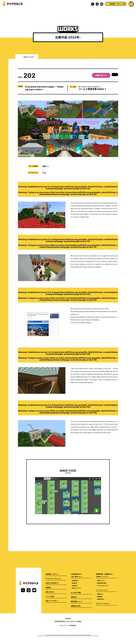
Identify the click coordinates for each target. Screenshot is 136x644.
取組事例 (100, 597)
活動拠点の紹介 (76, 606)
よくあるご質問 (76, 593)
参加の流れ (75, 580)
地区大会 (75, 583)
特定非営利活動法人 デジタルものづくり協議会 (68, 621)
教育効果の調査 (102, 583)
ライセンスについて (103, 586)
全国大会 (75, 586)
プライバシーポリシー (103, 603)
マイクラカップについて (53, 578)
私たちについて (76, 588)
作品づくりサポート (52, 601)
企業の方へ (100, 594)
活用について (101, 580)
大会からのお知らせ (52, 583)
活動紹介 (48, 587)
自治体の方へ (101, 599)
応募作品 (74, 597)
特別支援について (77, 601)
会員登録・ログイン (116, 4)
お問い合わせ (50, 592)
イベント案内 (50, 596)
